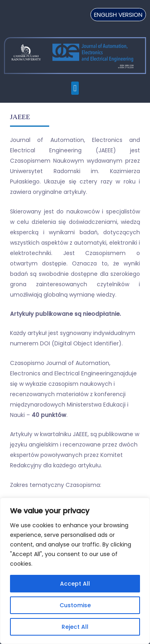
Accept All (75, 584)
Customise (75, 605)
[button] (75, 88)
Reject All (75, 627)
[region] (75, 571)
